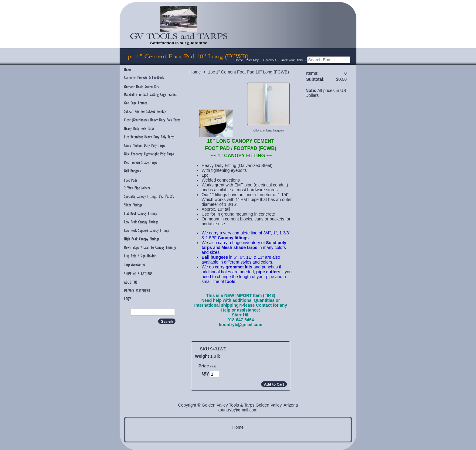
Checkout (270, 60)
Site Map (253, 60)
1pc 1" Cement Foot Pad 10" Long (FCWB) (248, 72)
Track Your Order (292, 60)
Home (239, 60)
